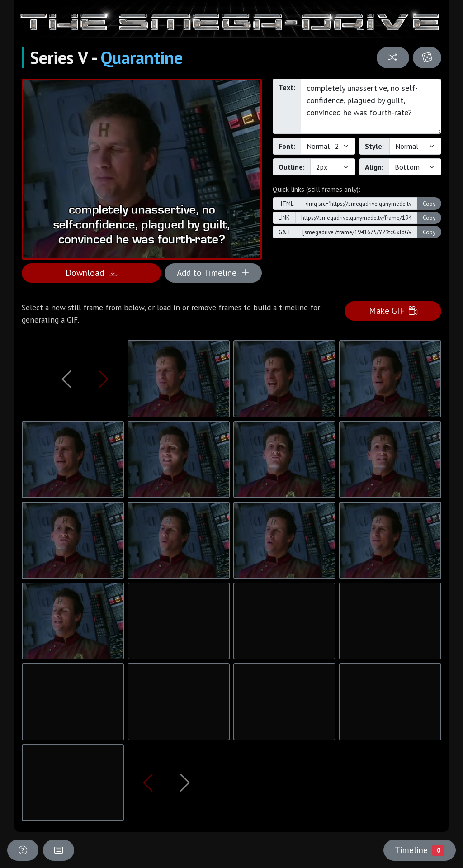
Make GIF (393, 311)
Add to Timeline (213, 273)
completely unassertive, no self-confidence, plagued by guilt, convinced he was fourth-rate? (371, 106)
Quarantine (142, 57)
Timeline (420, 850)
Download (91, 273)
